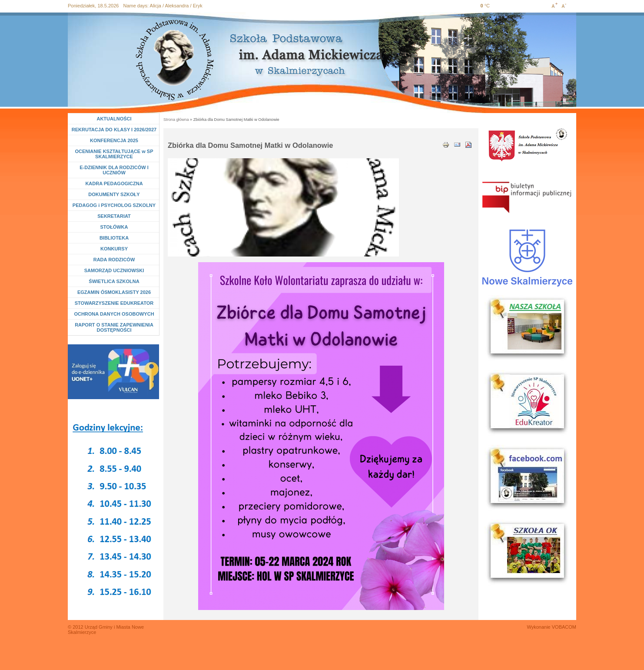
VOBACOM (564, 627)
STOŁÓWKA (114, 227)
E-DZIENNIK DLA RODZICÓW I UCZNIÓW (114, 170)
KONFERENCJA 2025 (114, 140)
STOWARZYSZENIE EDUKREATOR (114, 303)
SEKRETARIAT (114, 216)
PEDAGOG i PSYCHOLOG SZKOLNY (114, 205)
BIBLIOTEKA (114, 238)
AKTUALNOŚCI (114, 119)
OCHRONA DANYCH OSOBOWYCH (114, 314)
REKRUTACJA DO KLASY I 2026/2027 (114, 130)
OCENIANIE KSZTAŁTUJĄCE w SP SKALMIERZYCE (114, 154)
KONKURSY (116, 249)
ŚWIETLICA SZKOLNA (114, 281)
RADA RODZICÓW (114, 260)
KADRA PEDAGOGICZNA (114, 183)
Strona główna (176, 120)
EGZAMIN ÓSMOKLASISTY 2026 (114, 292)
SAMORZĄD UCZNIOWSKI (114, 270)
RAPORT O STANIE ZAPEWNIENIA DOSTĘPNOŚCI (114, 327)
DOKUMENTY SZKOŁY (114, 194)
